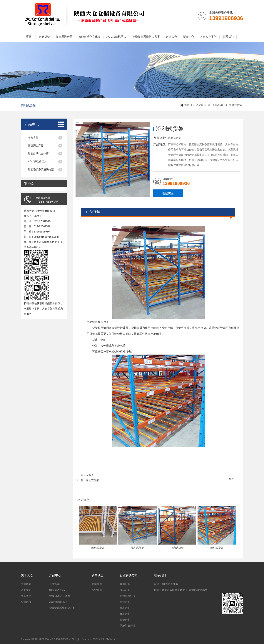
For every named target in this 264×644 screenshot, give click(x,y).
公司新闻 (97, 584)
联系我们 (228, 37)
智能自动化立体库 (89, 37)
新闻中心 (188, 37)
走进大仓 (171, 37)
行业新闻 (97, 590)
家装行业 (125, 602)
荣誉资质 (26, 596)
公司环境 (26, 602)
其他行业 (125, 584)
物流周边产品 (64, 37)
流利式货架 (236, 105)
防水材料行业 (128, 596)
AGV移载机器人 (116, 37)
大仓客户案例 (208, 37)
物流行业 (125, 620)
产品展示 (201, 105)
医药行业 (125, 590)
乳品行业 (125, 608)
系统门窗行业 (128, 626)
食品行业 (125, 614)
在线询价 (168, 193)
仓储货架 (44, 37)
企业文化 (26, 590)
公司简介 (26, 584)
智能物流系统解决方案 (146, 37)
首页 (28, 37)
